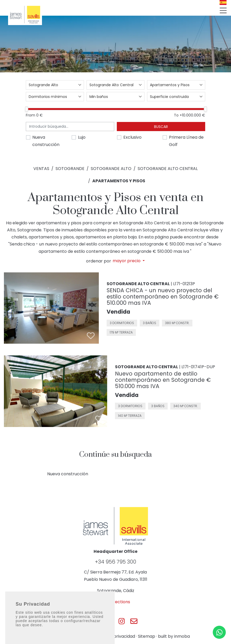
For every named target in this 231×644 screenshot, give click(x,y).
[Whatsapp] (219, 632)
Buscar (161, 127)
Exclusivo (132, 137)
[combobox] (55, 85)
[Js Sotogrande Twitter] (109, 621)
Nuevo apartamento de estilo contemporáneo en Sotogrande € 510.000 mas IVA (163, 380)
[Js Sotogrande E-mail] (134, 621)
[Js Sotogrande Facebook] (97, 621)
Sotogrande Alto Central (168, 169)
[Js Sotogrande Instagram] (122, 621)
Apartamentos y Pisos (119, 181)
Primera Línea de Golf (186, 141)
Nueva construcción (46, 141)
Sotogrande (70, 169)
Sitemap (147, 636)
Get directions (115, 602)
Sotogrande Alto (111, 169)
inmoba (182, 636)
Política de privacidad (113, 636)
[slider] (27, 109)
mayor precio (127, 261)
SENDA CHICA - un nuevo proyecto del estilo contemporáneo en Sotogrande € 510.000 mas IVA (163, 297)
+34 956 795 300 (115, 562)
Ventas (41, 169)
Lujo (82, 137)
